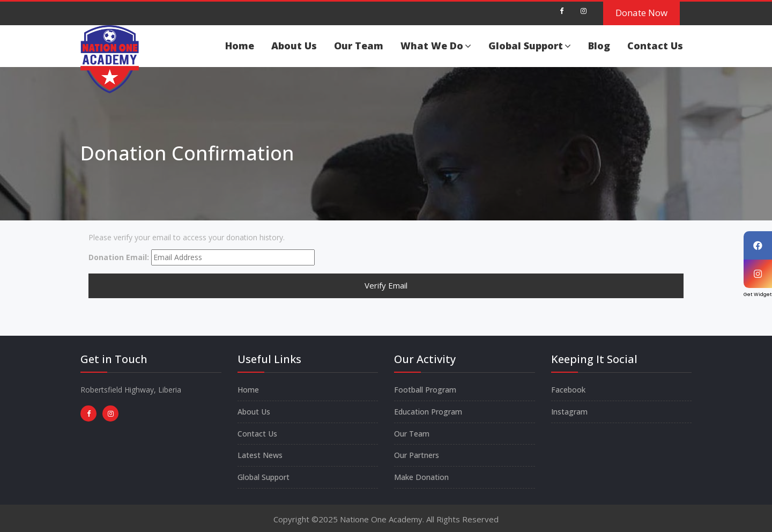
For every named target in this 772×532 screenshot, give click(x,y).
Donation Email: (119, 257)
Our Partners (417, 455)
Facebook (568, 390)
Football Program (425, 390)
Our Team (359, 46)
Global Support (530, 46)
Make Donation (421, 477)
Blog (599, 46)
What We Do (436, 46)
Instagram (569, 412)
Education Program (428, 412)
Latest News (260, 455)
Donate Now (641, 13)
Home (240, 46)
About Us (294, 46)
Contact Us (655, 46)
